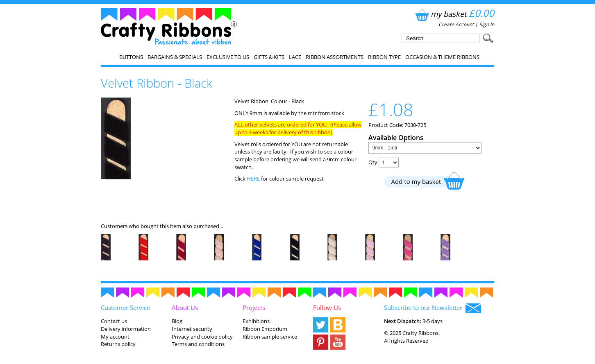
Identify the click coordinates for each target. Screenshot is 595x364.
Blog (177, 321)
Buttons (131, 57)
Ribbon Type (384, 57)
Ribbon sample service (270, 337)
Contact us (114, 321)
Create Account (456, 24)
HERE (254, 179)
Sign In (487, 24)
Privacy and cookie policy (202, 337)
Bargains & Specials (175, 57)
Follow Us (327, 307)
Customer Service (125, 307)
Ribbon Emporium (265, 329)
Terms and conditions (198, 344)
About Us (185, 307)
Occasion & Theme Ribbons (442, 57)
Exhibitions (256, 321)
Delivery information (126, 329)
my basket (454, 14)
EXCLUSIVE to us (228, 57)
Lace (295, 57)
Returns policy (118, 344)
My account (115, 337)
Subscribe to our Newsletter (433, 308)
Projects (254, 307)
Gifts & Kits (269, 57)
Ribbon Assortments (335, 57)
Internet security (192, 329)
